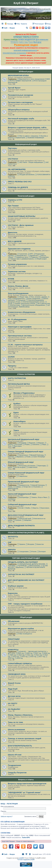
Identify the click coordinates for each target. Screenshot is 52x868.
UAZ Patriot (13, 159)
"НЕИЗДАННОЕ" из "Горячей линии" (24, 792)
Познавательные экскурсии (20, 95)
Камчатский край (24, 519)
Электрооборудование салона (33, 302)
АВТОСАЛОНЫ (34, 566)
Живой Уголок (14, 683)
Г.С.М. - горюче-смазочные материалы (25, 345)
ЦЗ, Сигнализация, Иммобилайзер (29, 306)
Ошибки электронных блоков (24, 303)
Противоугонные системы (20, 336)
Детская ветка (14, 696)
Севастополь (32, 467)
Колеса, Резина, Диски (18, 286)
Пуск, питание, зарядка (38, 297)
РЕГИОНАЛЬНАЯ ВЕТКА (19, 384)
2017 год (41, 656)
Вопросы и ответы (26, 780)
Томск (16, 430)
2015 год (24, 656)
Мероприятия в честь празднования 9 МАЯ (33, 79)
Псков (27, 457)
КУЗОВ (11, 279)
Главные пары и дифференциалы (21, 259)
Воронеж (31, 443)
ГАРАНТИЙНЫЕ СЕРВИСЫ (20, 664)
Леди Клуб (13, 689)
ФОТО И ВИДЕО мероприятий (20, 81)
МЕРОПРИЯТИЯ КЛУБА (18, 76)
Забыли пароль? (7, 816)
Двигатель (13, 232)
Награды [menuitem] (10, 24)
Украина (21, 544)
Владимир (22, 443)
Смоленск (35, 444)
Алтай (20, 508)
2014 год (15, 656)
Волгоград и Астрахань (26, 466)
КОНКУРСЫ (13, 650)
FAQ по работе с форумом (28, 136)
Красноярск (44, 508)
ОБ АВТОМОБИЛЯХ (17, 169)
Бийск (27, 508)
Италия (33, 552)
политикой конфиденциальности (25, 50)
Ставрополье (22, 476)
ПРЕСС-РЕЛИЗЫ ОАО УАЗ (20, 182)
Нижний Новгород (37, 485)
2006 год (28, 653)
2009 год (12, 655)
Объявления (14, 621)
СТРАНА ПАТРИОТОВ (26, 374)
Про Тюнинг (13, 206)
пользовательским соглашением (14, 53)
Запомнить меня (31, 817)
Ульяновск (36, 487)
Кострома (18, 444)
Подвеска (33, 257)
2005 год (20, 653)
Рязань (26, 444)
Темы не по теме (15, 722)
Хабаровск (27, 520)
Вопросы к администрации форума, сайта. (27, 127)
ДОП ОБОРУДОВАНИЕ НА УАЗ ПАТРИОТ (26, 580)
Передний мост (21, 255)
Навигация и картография (20, 327)
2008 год (46, 653)
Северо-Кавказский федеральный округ (26, 473)
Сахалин (17, 520)
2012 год (38, 655)
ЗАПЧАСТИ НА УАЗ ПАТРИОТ (21, 574)
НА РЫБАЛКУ (14, 709)
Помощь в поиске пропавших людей (25, 738)
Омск (11, 510)
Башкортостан (23, 485)
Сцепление (22, 254)
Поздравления (14, 765)
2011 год (29, 655)
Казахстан (39, 544)
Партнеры (12, 148)
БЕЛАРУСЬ (13, 537)
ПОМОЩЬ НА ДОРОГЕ (18, 187)
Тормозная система (17, 271)
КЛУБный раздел (26, 72)
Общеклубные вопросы (19, 110)
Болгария (41, 552)
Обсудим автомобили (26, 175)
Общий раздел (41, 259)
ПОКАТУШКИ (14, 639)
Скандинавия (23, 552)
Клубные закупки (16, 586)
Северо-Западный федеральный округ (26, 452)
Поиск (31, 42)
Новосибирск (19, 421)
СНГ (10, 542)
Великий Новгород (36, 455)
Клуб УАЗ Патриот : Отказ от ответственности (18, 841)
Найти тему (23, 42)
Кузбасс (17, 404)
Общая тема (23, 297)
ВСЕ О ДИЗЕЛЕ (15, 241)
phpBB (21, 858)
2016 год (32, 656)
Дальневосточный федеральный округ (26, 515)
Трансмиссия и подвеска (19, 249)
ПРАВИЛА (14, 42)
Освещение (21, 300)
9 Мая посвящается (24, 634)
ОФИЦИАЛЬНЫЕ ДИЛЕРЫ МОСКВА (31, 564)
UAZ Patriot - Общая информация (30, 162)
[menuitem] (17, 24)
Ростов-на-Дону (19, 467)
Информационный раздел (26, 144)
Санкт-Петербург (38, 457)
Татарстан (26, 487)
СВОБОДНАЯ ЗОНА (17, 674)
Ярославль (17, 446)
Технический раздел (26, 196)
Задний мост (33, 255)
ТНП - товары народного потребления (25, 604)
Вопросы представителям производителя (27, 784)
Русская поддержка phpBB (26, 860)
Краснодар (41, 466)
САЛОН (11, 357)
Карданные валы (21, 257)
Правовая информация (35, 138)
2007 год (37, 653)
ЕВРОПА (12, 550)
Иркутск (35, 508)
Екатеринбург (23, 497)
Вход (3, 804)
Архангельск (23, 455)
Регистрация (12, 804)
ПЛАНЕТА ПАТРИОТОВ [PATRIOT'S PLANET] (26, 533)
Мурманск (19, 457)
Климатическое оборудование (22, 312)
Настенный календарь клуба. (21, 119)
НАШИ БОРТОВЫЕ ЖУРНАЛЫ (22, 216)
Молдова (30, 544)
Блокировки (43, 257)
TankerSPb (26, 837)
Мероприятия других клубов (21, 629)
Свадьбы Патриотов (17, 773)
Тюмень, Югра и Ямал (38, 497)
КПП (30, 254)
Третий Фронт (14, 88)
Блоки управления (33, 298)
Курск (16, 412)
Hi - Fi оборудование (17, 319)
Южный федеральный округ (21, 462)
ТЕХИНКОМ (21, 566)
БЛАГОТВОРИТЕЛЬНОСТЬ (20, 746)
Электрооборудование (18, 293)
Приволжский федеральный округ (24, 482)
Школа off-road (15, 755)
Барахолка (13, 593)
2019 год (19, 658)
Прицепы (12, 366)
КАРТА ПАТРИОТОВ (17, 378)
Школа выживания (16, 730)
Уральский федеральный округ (22, 494)
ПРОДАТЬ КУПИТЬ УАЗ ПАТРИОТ (23, 562)
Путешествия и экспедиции (20, 102)
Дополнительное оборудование (33, 305)
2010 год (21, 655)
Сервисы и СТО (15, 200)
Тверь (43, 444)
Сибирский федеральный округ (22, 504)
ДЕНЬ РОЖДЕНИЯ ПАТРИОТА (21, 526)
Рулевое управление (17, 264)
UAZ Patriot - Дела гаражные (21, 225)
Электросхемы (14, 305)
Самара (17, 487)
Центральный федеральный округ (24, 439)
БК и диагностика (43, 303)
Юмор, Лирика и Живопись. (20, 715)
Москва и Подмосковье (24, 393)
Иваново (40, 443)
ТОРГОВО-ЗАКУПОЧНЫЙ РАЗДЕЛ (26, 558)
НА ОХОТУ (13, 703)
